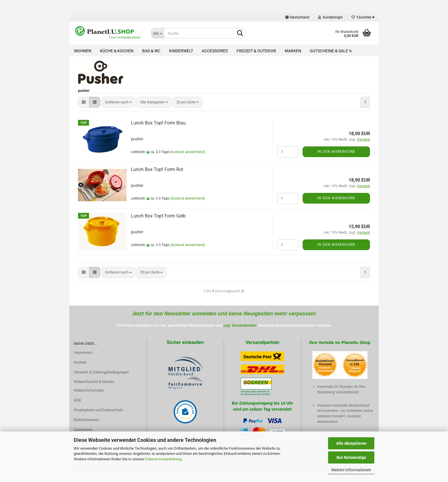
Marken (293, 51)
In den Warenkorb (336, 152)
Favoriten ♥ (363, 17)
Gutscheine (83, 430)
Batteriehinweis (86, 420)
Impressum (83, 352)
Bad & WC (151, 51)
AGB (77, 400)
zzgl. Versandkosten (240, 325)
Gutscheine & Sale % (331, 51)
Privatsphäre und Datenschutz (98, 410)
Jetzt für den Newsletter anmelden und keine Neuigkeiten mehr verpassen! (224, 314)
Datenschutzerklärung (163, 459)
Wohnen (83, 51)
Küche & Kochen (117, 51)
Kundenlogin (330, 17)
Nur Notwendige (351, 457)
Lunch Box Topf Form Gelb (158, 216)
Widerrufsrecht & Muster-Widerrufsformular (94, 386)
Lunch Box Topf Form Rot (157, 169)
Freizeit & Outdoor (256, 51)
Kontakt (80, 362)
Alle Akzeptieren (351, 443)
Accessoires (215, 51)
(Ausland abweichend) (187, 152)
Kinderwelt (181, 51)
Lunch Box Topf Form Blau (158, 123)
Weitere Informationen (351, 470)
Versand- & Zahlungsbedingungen (101, 372)
